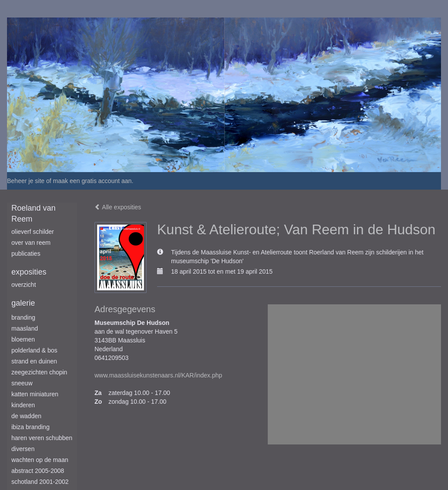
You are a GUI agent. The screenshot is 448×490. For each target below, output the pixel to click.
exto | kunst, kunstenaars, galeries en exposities (32, 9)
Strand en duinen (34, 361)
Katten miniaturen (35, 394)
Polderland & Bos (34, 350)
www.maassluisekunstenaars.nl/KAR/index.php (158, 375)
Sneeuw (22, 383)
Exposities (29, 272)
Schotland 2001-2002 (40, 482)
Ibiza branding (30, 427)
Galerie (23, 303)
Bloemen (23, 339)
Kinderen (23, 405)
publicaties (26, 254)
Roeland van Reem (33, 214)
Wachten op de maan (40, 460)
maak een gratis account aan (92, 181)
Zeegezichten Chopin (39, 372)
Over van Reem (31, 243)
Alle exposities (118, 207)
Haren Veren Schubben (42, 438)
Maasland (25, 328)
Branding (23, 317)
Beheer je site (26, 181)
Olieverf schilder (33, 232)
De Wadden (26, 416)
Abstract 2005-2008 (38, 471)
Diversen (23, 449)
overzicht (24, 285)
